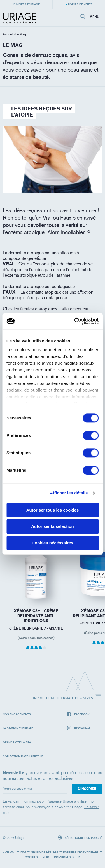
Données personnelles (81, 851)
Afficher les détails (69, 493)
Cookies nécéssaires (52, 543)
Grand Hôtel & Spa (17, 742)
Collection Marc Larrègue (23, 756)
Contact (9, 851)
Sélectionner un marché (80, 838)
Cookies (31, 857)
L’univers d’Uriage (26, 4)
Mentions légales (45, 851)
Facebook (78, 714)
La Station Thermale (18, 728)
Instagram (79, 728)
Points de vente (80, 4)
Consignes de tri (67, 857)
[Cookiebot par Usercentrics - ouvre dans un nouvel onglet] (75, 321)
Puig (46, 857)
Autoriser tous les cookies (53, 510)
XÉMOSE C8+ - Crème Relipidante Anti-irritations (36, 616)
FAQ (23, 851)
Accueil (8, 34)
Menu (95, 17)
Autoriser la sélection (53, 527)
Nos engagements (17, 714)
